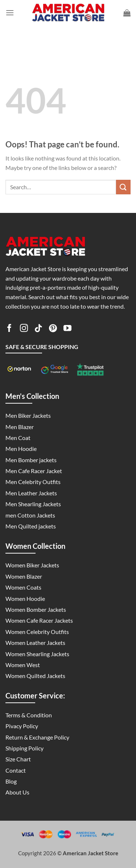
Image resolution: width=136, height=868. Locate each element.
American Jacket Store (90, 853)
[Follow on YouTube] (67, 329)
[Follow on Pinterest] (53, 329)
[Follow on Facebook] (9, 329)
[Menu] (10, 13)
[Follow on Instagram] (24, 329)
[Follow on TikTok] (38, 329)
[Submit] (123, 187)
